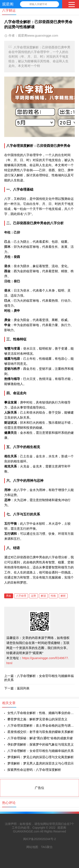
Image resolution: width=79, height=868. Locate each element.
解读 (43, 596)
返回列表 (23, 688)
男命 (9, 596)
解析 (63, 596)
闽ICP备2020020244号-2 (40, 839)
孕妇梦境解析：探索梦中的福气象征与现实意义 (41, 744)
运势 (33, 596)
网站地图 (32, 847)
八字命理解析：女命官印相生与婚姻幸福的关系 (41, 751)
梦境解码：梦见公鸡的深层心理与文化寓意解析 (41, 757)
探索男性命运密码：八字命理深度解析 (34, 770)
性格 (53, 596)
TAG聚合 (47, 847)
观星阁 (8, 4)
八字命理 (21, 596)
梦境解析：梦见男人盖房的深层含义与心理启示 (41, 763)
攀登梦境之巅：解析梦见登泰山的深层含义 (37, 719)
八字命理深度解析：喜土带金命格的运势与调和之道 (41, 725)
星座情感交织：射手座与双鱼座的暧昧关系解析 (41, 732)
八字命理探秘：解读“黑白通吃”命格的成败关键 (40, 738)
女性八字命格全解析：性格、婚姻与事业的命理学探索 (41, 713)
